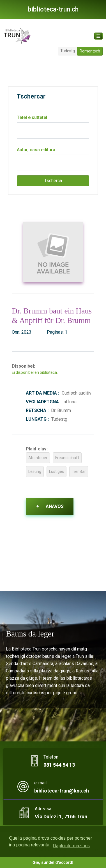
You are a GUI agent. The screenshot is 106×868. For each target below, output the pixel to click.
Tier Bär (79, 471)
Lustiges (57, 471)
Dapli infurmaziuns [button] (71, 846)
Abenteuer (38, 458)
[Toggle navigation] (98, 36)
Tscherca (53, 181)
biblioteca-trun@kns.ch (62, 791)
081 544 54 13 (59, 765)
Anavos (50, 506)
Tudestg (68, 51)
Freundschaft (67, 458)
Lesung (35, 471)
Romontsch (90, 51)
